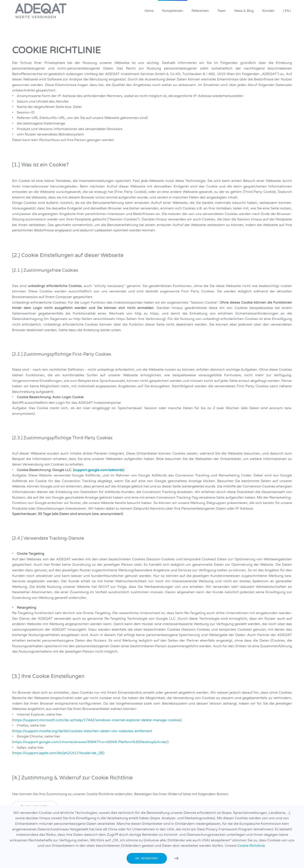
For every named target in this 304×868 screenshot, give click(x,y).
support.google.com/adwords (99, 470)
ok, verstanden (147, 858)
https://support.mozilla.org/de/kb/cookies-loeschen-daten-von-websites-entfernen (82, 731)
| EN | (287, 11)
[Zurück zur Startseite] (41, 11)
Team (222, 11)
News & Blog (244, 11)
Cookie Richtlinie (251, 846)
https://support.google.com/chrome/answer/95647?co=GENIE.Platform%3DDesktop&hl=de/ (90, 742)
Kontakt (268, 11)
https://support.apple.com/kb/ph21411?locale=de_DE (58, 753)
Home (149, 11)
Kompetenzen (173, 11)
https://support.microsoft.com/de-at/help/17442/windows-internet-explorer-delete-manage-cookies (97, 720)
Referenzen (200, 11)
